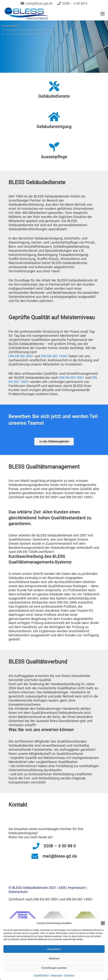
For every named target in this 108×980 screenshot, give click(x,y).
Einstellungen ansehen (54, 968)
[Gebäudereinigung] (54, 117)
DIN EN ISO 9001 (21, 356)
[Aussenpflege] (54, 147)
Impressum (69, 975)
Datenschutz (56, 975)
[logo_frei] (29, 14)
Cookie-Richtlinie (41, 975)
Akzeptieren (54, 949)
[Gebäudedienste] (54, 86)
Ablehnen (54, 958)
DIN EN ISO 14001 (54, 356)
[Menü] (103, 14)
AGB (62, 888)
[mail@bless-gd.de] (37, 856)
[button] (103, 923)
